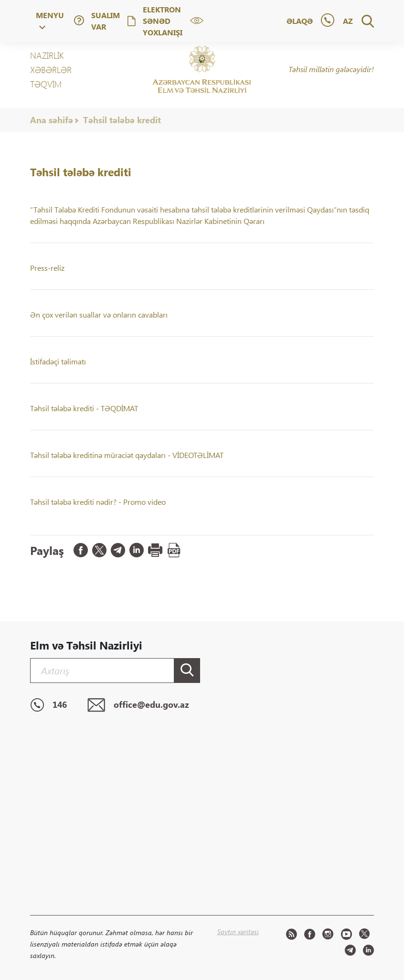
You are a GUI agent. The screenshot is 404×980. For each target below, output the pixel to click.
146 (48, 705)
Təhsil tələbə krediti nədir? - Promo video (98, 502)
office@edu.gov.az (138, 705)
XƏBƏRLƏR (51, 70)
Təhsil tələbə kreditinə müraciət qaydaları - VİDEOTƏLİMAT (127, 455)
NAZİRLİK (47, 55)
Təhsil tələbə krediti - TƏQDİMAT (84, 408)
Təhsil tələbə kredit (122, 120)
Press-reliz (47, 268)
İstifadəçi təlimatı (58, 361)
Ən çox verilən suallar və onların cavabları (99, 314)
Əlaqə (300, 21)
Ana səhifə (52, 120)
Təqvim (46, 84)
